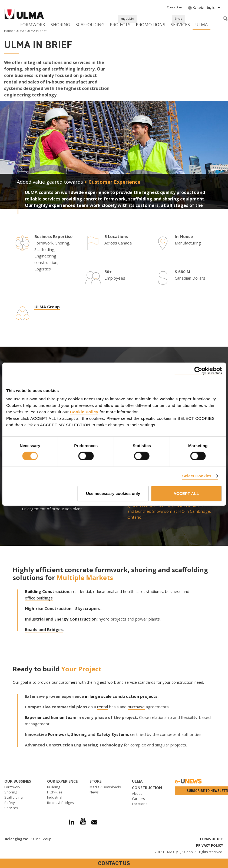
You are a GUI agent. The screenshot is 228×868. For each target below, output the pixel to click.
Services (180, 25)
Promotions (151, 25)
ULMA (201, 25)
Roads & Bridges (60, 803)
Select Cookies (197, 476)
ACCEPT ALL (186, 493)
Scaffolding (90, 25)
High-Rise (55, 792)
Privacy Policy (210, 845)
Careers (138, 799)
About (137, 793)
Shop (178, 19)
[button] (175, 7)
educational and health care (118, 591)
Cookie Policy (84, 412)
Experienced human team (51, 717)
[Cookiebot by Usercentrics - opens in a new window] (198, 371)
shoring (144, 570)
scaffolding (190, 570)
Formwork (33, 25)
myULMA (127, 19)
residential (81, 591)
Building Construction (47, 591)
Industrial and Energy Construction (61, 619)
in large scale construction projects (121, 696)
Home (9, 31)
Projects (120, 25)
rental (103, 707)
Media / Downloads (105, 787)
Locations (140, 804)
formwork (111, 570)
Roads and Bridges (44, 629)
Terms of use (211, 839)
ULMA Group (47, 307)
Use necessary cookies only (113, 493)
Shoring (60, 25)
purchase (136, 707)
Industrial (55, 797)
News (94, 792)
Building (54, 787)
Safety (9, 803)
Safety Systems (113, 734)
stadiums (154, 591)
